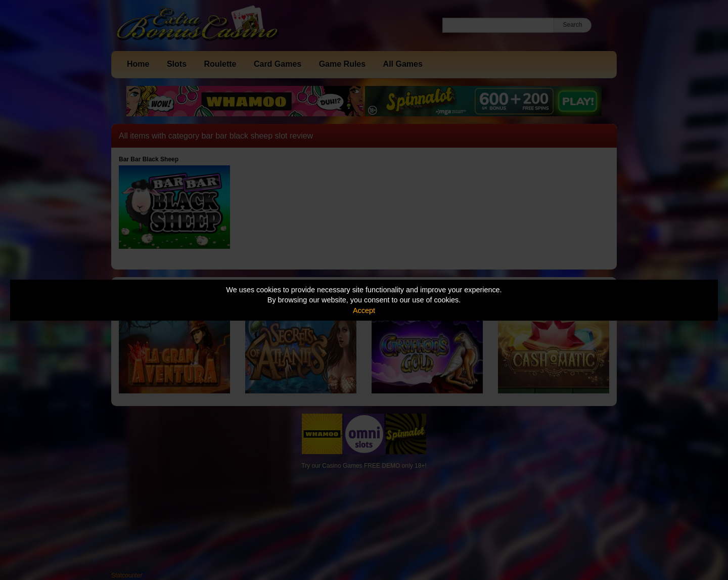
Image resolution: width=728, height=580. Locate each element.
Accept (364, 310)
